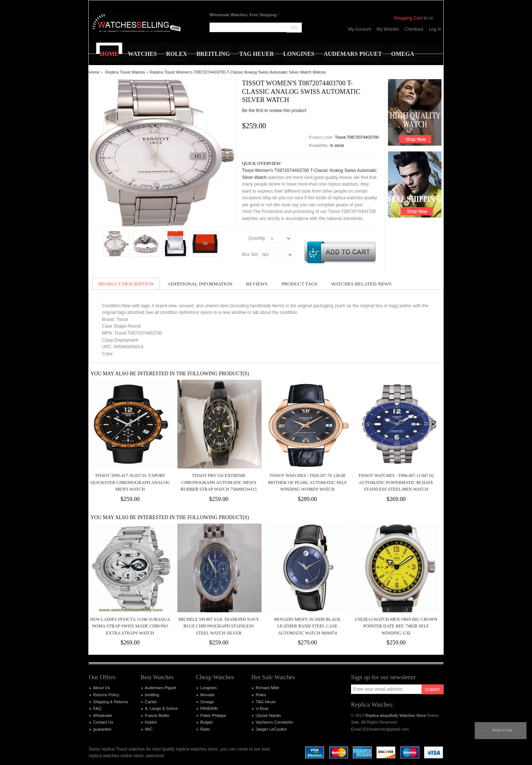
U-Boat (262, 708)
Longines (209, 688)
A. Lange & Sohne (161, 708)
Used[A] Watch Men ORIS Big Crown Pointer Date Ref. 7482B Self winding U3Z (396, 626)
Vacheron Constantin (274, 722)
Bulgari (207, 722)
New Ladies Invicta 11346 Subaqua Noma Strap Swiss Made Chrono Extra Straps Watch (130, 626)
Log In (435, 29)
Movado (207, 695)
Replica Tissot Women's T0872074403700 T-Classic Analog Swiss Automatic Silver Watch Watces (238, 72)
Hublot (151, 722)
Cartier (151, 702)
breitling (152, 695)
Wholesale (103, 715)
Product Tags (300, 284)
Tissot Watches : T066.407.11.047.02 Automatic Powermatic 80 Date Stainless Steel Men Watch (396, 482)
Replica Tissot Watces (125, 72)
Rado (205, 729)
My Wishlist (388, 29)
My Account (359, 29)
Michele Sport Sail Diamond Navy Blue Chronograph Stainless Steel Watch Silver (219, 626)
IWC (149, 729)
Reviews (257, 284)
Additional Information (200, 284)
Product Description (126, 284)
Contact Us (103, 722)
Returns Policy (106, 695)
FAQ (97, 708)
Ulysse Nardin (268, 715)
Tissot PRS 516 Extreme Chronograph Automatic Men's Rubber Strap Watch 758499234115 (219, 482)
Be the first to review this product (274, 111)
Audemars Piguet (160, 688)
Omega (207, 702)
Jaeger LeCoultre (271, 729)
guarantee (102, 729)
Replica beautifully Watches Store (396, 715)
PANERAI (209, 708)
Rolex (261, 695)
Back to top (502, 730)
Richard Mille (267, 688)
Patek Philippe (213, 715)
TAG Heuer (266, 702)
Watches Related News (361, 284)
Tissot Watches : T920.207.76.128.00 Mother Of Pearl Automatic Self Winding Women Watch (307, 482)
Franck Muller (157, 715)
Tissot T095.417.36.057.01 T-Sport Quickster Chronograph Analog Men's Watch (130, 482)
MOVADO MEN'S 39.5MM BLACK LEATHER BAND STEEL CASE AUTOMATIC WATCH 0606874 (307, 626)
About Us (101, 688)
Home (94, 72)
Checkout (414, 29)
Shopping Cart (408, 18)
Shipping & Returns (111, 702)
